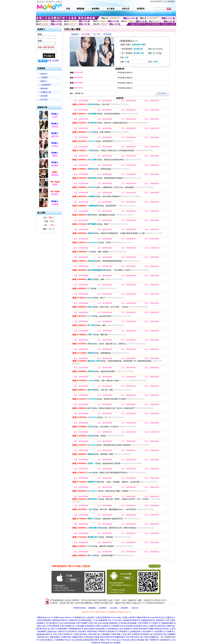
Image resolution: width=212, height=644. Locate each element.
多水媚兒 (55, 194)
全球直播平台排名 (140, 626)
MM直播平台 (124, 631)
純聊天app (171, 626)
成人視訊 (44, 100)
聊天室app (162, 626)
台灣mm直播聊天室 (151, 637)
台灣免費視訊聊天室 (75, 629)
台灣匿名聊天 (66, 637)
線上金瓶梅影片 (126, 629)
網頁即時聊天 (92, 631)
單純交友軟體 (89, 629)
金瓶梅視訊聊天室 (148, 620)
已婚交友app (52, 631)
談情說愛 (44, 96)
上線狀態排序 (46, 85)
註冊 (49, 61)
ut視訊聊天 (91, 617)
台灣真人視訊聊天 (129, 617)
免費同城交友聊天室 (60, 620)
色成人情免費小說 (65, 634)
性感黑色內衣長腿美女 (141, 634)
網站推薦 (44, 89)
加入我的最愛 (169, 1)
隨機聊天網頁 (78, 637)
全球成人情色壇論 (137, 640)
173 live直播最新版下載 (102, 620)
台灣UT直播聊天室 (67, 626)
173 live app (115, 640)
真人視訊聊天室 (52, 623)
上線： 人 (49, 218)
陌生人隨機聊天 (170, 634)
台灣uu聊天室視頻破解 (128, 623)
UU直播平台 (170, 631)
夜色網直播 (89, 626)
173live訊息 (125, 640)
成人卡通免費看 (103, 634)
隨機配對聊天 (120, 637)
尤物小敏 (55, 126)
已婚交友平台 (63, 631)
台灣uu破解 (80, 626)
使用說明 (124, 608)
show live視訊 (116, 617)
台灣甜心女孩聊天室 (102, 626)
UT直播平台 (155, 623)
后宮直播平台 (159, 631)
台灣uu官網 (92, 634)
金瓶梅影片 (41, 623)
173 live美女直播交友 (44, 640)
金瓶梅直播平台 (136, 631)
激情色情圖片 (55, 637)
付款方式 (135, 608)
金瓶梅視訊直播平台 (44, 634)
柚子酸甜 (55, 165)
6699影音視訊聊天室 (141, 629)
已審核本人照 (46, 92)
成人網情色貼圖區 (85, 620)
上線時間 (44, 77)
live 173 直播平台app (56, 617)
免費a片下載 (105, 640)
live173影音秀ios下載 (134, 637)
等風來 (55, 184)
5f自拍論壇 (105, 643)
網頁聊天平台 (113, 631)
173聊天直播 (115, 634)
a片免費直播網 (61, 629)
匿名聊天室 (73, 631)
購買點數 (92, 608)
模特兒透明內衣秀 (107, 637)
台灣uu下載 (93, 623)
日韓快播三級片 (43, 637)
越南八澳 (55, 136)
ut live (55, 634)
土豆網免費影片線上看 (62, 640)
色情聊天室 (73, 620)
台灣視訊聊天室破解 (91, 637)
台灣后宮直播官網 (103, 617)
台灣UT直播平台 (144, 623)
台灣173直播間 (81, 623)
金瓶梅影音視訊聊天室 (131, 620)
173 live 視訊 (117, 620)
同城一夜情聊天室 (152, 640)
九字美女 (55, 146)
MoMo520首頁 (156, 1)
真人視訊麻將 (115, 643)
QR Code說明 (155, 566)
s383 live (68, 617)
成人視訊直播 (77, 640)
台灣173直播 (170, 620)
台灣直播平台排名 (118, 626)
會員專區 (103, 608)
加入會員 (114, 608)
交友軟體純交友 (113, 629)
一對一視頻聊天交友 (167, 637)
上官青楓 (55, 204)
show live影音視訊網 (67, 623)
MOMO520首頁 (80, 608)
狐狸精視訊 (114, 623)
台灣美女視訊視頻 (80, 634)
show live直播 (103, 623)
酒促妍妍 (55, 175)
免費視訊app (42, 617)
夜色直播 (129, 626)
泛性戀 (55, 117)
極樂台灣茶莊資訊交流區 (159, 629)
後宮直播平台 (148, 631)
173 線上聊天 (126, 634)
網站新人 (44, 81)
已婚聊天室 (153, 626)
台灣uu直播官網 (53, 626)
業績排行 (44, 74)
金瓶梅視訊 (160, 620)
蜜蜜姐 (55, 156)
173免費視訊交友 (79, 617)
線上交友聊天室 (157, 634)
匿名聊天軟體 (42, 629)
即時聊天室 (103, 631)
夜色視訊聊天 (101, 629)
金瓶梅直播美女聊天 (91, 640)
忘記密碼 (55, 61)
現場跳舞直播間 (167, 623)
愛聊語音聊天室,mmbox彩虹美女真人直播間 (154, 617)
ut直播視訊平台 (166, 640)
